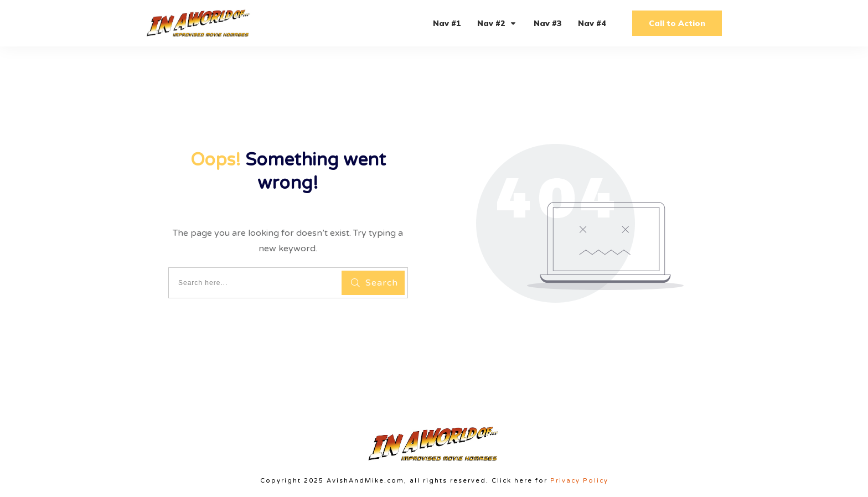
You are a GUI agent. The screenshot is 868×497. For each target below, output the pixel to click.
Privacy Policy (579, 481)
